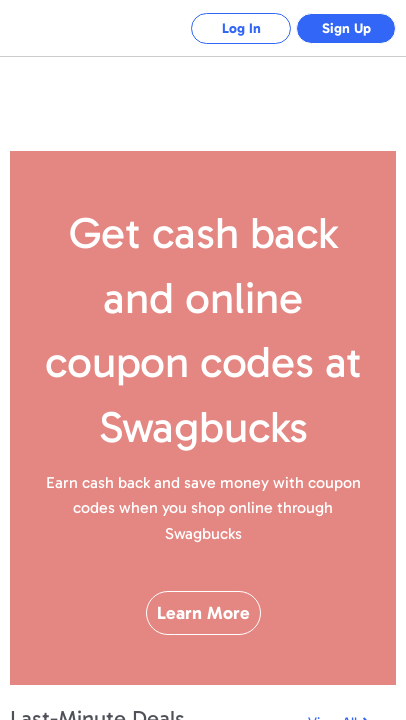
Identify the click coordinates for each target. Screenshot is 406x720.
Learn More (203, 613)
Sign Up (346, 28)
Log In (241, 28)
